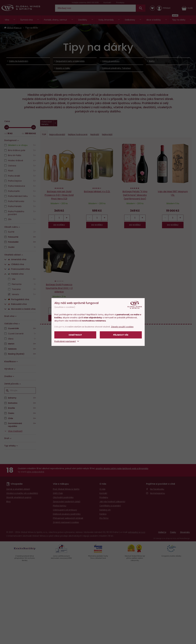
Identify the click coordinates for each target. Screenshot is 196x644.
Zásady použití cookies (122, 327)
